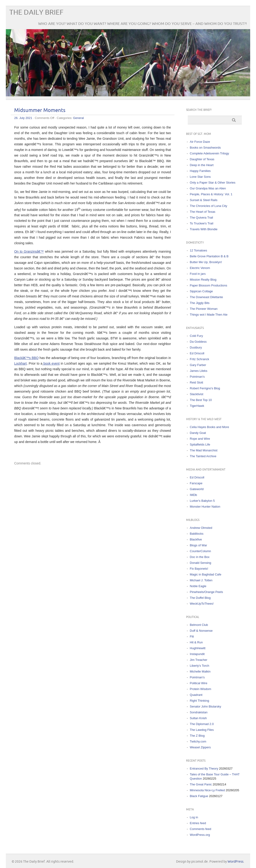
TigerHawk (197, 406)
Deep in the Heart (202, 165)
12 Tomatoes (198, 250)
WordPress (236, 862)
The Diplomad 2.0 (202, 724)
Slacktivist (197, 394)
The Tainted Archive (203, 456)
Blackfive (196, 539)
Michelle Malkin (200, 671)
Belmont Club (199, 625)
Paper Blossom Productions (208, 285)
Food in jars (198, 274)
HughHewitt (198, 648)
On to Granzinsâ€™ (29, 251)
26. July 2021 (23, 118)
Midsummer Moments (40, 110)
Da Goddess (198, 342)
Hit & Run (196, 642)
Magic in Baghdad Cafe (206, 574)
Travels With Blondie (204, 229)
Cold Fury (196, 336)
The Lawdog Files (202, 730)
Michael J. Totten (201, 580)
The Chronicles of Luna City (208, 206)
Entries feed (198, 823)
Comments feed (201, 829)
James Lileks (199, 371)
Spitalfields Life (200, 444)
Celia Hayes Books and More (209, 427)
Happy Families (200, 171)
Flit (192, 636)
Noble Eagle (198, 586)
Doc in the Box (200, 557)
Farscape (196, 483)
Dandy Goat (198, 433)
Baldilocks (197, 534)
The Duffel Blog (200, 598)
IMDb (193, 495)
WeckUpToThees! (202, 604)
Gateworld (197, 489)
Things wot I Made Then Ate (209, 315)
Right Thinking (200, 701)
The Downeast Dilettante (206, 297)
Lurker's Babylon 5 (202, 501)
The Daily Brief (36, 12)
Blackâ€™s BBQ (26, 358)
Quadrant (196, 695)
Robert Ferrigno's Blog (205, 388)
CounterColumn (200, 551)
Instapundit (197, 654)
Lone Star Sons (200, 177)
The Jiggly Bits (200, 303)
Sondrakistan (199, 712)
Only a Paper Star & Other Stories (213, 183)
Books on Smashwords (205, 148)
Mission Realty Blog (203, 280)
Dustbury (196, 347)
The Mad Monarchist (204, 450)
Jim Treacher (199, 660)
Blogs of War (198, 545)
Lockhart (20, 363)
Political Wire (199, 683)
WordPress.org (200, 835)
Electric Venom (200, 268)
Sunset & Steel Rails (204, 200)
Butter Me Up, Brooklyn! (206, 262)
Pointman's (197, 377)
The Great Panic (201, 784)
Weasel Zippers (200, 747)
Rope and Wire (200, 439)
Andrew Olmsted (201, 528)
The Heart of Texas (203, 212)
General (79, 118)
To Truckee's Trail (202, 223)
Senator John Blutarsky (205, 706)
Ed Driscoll (197, 353)
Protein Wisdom (201, 689)
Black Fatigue (199, 796)
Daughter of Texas (202, 159)
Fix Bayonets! (199, 569)
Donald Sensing (201, 563)
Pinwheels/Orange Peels (206, 592)
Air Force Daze (200, 142)
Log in (194, 817)
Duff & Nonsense (201, 631)
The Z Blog (197, 736)
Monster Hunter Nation (205, 507)
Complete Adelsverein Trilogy (209, 153)
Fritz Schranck (200, 359)
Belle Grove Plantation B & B (209, 256)
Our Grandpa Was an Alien (208, 188)
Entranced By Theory (204, 769)
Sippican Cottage (201, 291)
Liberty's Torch (200, 666)
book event (51, 363)
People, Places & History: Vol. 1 (211, 194)
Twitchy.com (198, 741)
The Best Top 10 (201, 400)
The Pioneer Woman (204, 309)
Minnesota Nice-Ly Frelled (207, 790)
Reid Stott (196, 382)
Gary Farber (198, 365)
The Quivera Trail (201, 218)
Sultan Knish (198, 718)
